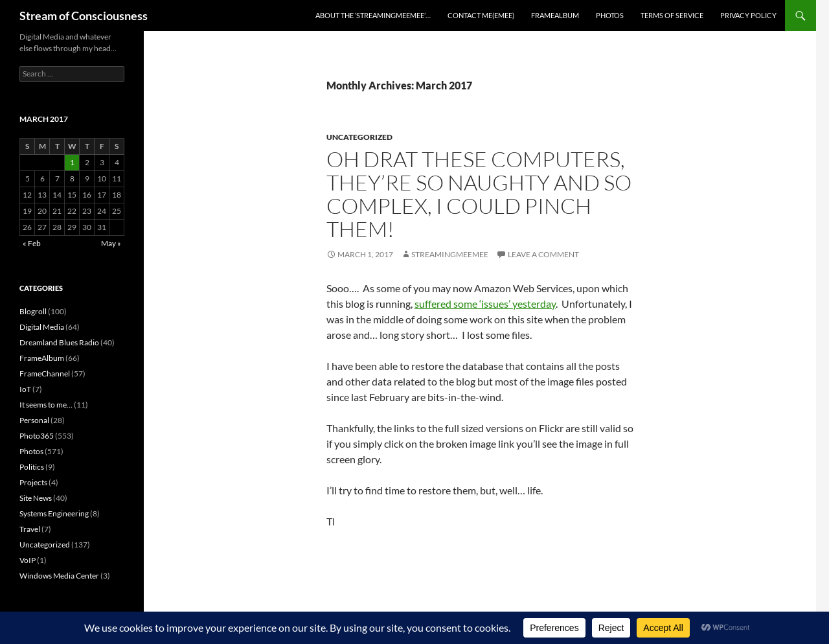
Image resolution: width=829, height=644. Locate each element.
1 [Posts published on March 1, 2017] (72, 162)
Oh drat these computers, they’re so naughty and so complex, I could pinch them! (479, 194)
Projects (33, 482)
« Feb (32, 243)
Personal (34, 420)
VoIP (28, 560)
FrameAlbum (555, 15)
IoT (25, 389)
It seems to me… (46, 405)
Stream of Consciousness (84, 16)
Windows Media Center (59, 576)
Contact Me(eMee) (481, 15)
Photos (610, 15)
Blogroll (33, 311)
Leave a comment (543, 254)
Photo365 (37, 436)
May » (111, 243)
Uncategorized (359, 137)
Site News (36, 498)
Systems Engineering (54, 513)
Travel (30, 529)
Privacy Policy (748, 15)
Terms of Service (672, 15)
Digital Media (42, 327)
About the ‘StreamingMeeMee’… (373, 15)
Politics (32, 467)
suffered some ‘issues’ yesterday (485, 304)
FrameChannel (45, 374)
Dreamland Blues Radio (59, 342)
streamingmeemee (450, 254)
